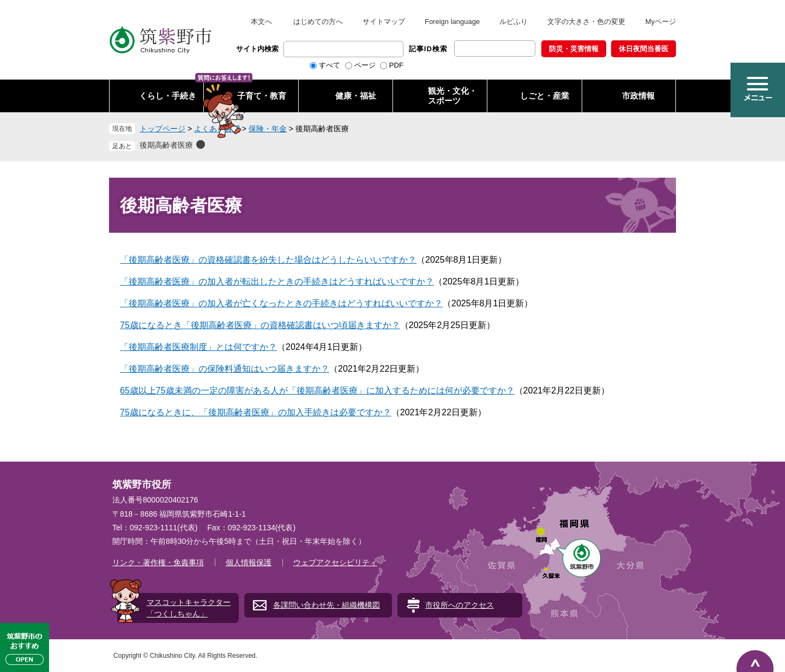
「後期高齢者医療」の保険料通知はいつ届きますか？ (225, 369)
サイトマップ (384, 22)
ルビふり (514, 22)
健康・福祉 (356, 96)
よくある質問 (217, 129)
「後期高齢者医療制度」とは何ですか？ (198, 347)
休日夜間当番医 (644, 49)
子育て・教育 (262, 96)
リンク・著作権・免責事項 (158, 562)
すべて (330, 65)
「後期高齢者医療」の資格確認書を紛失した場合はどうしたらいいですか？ (268, 260)
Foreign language (452, 22)
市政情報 (638, 96)
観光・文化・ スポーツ (452, 96)
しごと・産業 (545, 96)
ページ (365, 65)
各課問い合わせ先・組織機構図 (327, 605)
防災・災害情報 (574, 49)
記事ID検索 (428, 49)
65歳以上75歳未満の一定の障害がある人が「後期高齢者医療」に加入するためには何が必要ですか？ (317, 391)
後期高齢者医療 (166, 145)
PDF (396, 65)
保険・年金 (268, 129)
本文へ (261, 22)
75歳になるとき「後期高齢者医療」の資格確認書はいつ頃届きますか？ (260, 325)
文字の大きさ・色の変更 (586, 22)
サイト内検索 (257, 49)
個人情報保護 (249, 562)
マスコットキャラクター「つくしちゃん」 (189, 608)
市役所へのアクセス (460, 605)
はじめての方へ (318, 22)
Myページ (661, 22)
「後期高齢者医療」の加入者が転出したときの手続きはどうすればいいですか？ (277, 281)
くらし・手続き (168, 96)
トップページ (162, 129)
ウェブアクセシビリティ (335, 562)
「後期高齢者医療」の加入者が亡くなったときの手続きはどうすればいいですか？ (281, 303)
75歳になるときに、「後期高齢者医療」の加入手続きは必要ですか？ (256, 412)
